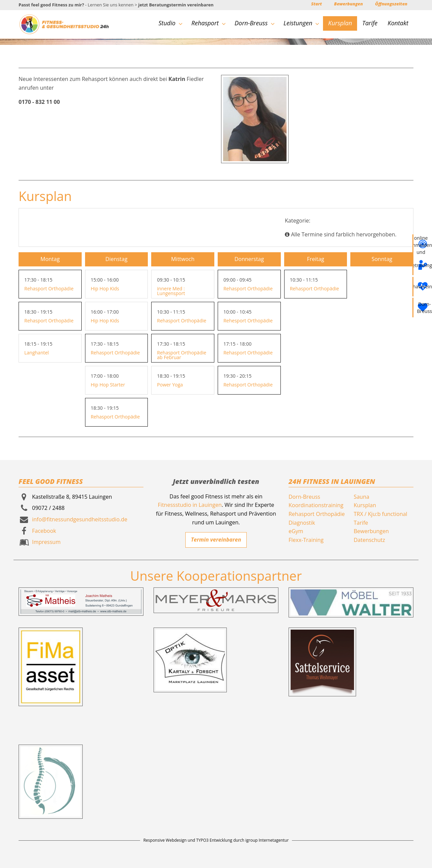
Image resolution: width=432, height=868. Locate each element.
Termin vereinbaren (216, 540)
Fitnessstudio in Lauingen (190, 505)
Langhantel (37, 353)
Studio (170, 23)
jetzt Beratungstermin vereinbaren (176, 5)
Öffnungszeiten (391, 4)
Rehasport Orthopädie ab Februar (182, 355)
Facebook (44, 531)
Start (317, 4)
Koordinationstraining (316, 505)
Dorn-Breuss (255, 23)
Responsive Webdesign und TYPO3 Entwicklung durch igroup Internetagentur (216, 840)
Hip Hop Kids (105, 288)
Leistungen (301, 23)
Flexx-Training (306, 540)
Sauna (361, 497)
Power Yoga (170, 385)
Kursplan (340, 23)
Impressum (46, 542)
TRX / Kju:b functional (381, 514)
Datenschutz (369, 540)
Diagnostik (302, 523)
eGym (296, 531)
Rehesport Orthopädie (248, 321)
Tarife (370, 23)
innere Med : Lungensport (171, 291)
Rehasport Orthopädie (49, 288)
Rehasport (209, 23)
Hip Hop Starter (108, 385)
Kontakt (398, 23)
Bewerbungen (348, 4)
